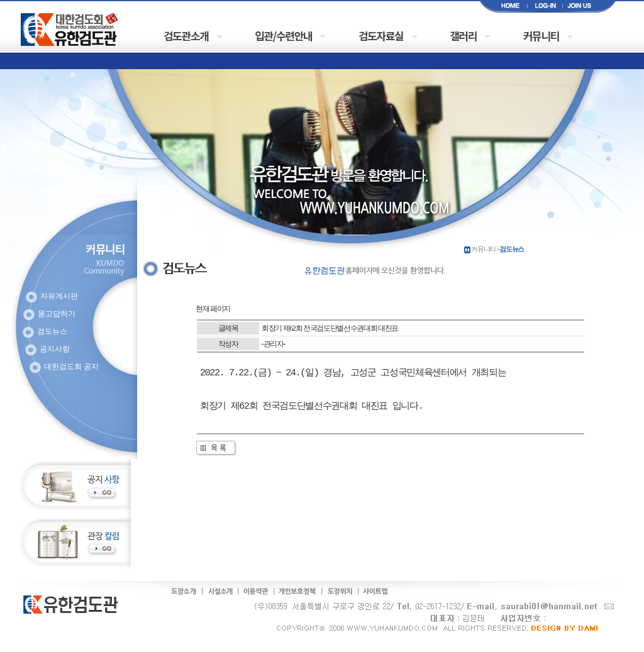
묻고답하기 (57, 314)
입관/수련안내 (283, 36)
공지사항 (55, 349)
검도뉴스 (52, 331)
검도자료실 (381, 36)
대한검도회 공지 (71, 367)
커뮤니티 (541, 36)
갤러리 (463, 36)
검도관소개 (186, 36)
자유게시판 (59, 296)
